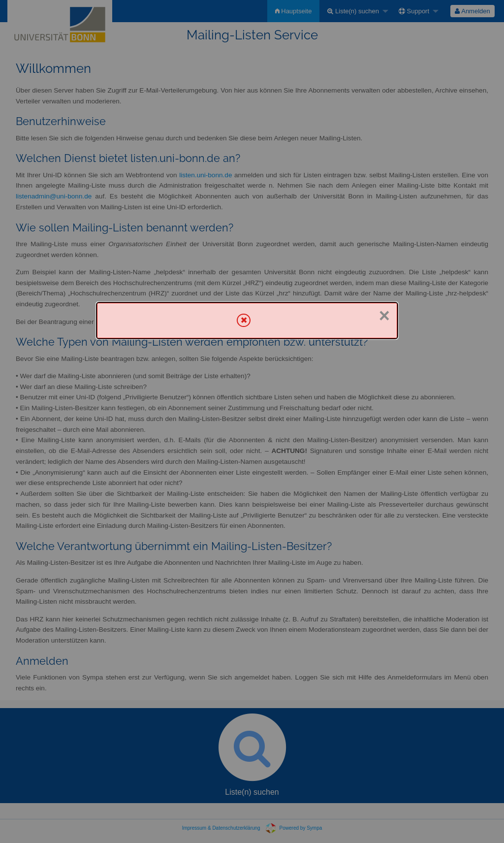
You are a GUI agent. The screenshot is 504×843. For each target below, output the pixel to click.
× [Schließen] (384, 316)
